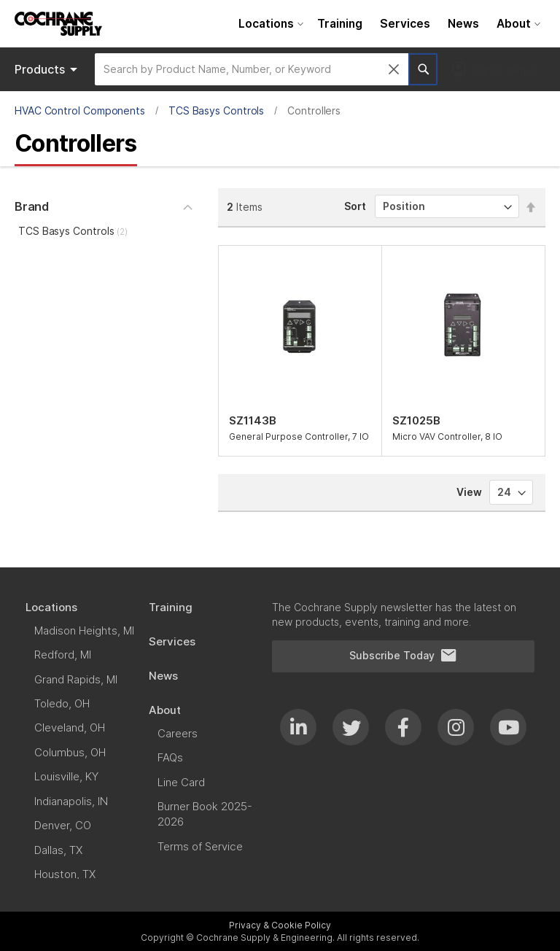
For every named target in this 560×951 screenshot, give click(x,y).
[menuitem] (269, 24)
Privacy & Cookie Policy (280, 925)
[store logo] (58, 24)
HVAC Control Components (80, 110)
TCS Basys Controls (217, 110)
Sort (355, 206)
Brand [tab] (32, 206)
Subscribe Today (403, 656)
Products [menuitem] (48, 69)
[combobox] (252, 69)
